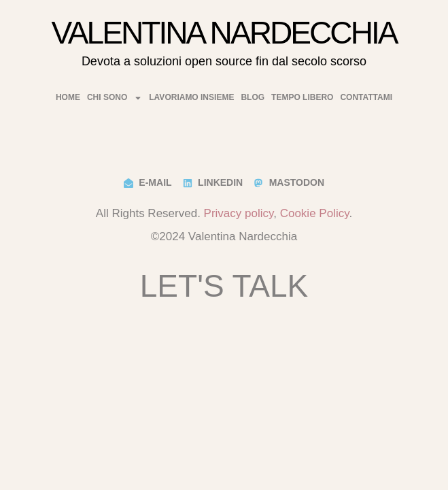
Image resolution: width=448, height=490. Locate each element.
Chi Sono (115, 98)
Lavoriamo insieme (191, 97)
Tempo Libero (302, 97)
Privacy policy (239, 213)
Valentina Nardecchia (224, 33)
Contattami (366, 97)
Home (68, 97)
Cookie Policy (315, 213)
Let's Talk (224, 286)
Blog (253, 97)
